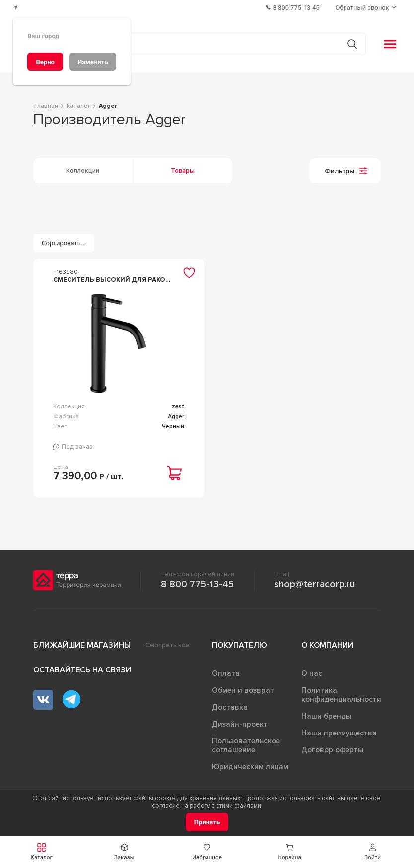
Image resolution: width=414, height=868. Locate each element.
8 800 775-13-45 (197, 584)
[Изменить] (93, 62)
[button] (373, 852)
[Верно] (45, 62)
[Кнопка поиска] (352, 44)
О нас (312, 673)
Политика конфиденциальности (341, 695)
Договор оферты (332, 750)
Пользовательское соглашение (246, 745)
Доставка (230, 707)
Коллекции (83, 171)
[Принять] (207, 822)
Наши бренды (326, 716)
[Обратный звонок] (367, 8)
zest (178, 407)
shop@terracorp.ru (314, 584)
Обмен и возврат (243, 690)
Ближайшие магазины (82, 645)
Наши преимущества (339, 733)
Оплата (226, 673)
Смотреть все (167, 645)
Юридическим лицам (250, 767)
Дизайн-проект (240, 724)
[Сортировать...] (64, 243)
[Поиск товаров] (202, 44)
